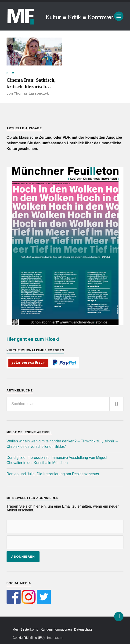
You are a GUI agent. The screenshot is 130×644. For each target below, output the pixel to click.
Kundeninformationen (56, 629)
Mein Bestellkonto (25, 629)
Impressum (55, 638)
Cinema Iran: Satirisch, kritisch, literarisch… (31, 83)
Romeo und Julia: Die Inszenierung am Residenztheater (53, 474)
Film (11, 73)
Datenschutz (83, 629)
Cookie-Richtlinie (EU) (29, 638)
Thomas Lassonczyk (31, 93)
